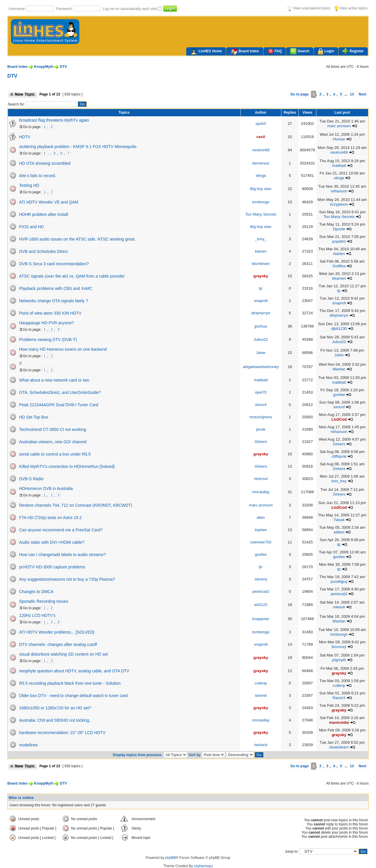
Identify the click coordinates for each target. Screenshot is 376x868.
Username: (18, 9)
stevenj (261, 579)
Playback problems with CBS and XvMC (56, 288)
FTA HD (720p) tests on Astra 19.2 (50, 518)
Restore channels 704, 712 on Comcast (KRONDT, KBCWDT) (76, 505)
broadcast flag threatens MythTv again (54, 120)
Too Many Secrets (261, 214)
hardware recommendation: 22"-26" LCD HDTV (62, 733)
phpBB (170, 858)
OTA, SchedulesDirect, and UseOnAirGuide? (60, 392)
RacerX (339, 698)
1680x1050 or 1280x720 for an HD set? (55, 708)
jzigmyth (339, 660)
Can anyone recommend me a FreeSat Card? (61, 530)
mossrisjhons (261, 417)
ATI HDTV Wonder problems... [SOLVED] (57, 632)
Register (353, 51)
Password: (65, 9)
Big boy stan (261, 189)
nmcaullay (261, 492)
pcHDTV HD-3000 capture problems (52, 567)
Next (362, 94)
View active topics (351, 8)
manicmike (339, 722)
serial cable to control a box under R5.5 (55, 454)
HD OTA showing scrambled (45, 163)
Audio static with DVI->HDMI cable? (52, 542)
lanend (261, 695)
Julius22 (261, 339)
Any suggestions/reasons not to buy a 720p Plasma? (67, 579)
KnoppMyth (44, 67)
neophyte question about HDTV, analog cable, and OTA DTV (74, 671)
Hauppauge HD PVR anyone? (47, 323)
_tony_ (261, 239)
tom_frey (339, 481)
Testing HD (29, 185)
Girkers (261, 442)
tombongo (261, 202)
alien (261, 517)
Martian (339, 369)
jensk (261, 429)
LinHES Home (206, 52)
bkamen (339, 278)
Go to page (299, 94)
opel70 (261, 392)
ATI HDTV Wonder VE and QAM (49, 202)
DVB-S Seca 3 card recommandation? (54, 264)
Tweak (339, 520)
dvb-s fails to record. (38, 176)
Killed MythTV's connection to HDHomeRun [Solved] (67, 466)
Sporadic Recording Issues (44, 601)
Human (339, 139)
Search (300, 51)
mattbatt (339, 166)
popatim (339, 241)
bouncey (339, 647)
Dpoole (339, 229)
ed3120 (261, 605)
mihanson (339, 191)
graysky (261, 276)
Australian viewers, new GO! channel (53, 442)
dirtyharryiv (261, 313)
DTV (63, 67)
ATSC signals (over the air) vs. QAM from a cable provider (72, 276)
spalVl (261, 124)
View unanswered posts (309, 8)
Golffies (339, 266)
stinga (261, 176)
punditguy (339, 581)
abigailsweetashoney (261, 367)
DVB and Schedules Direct (43, 251)
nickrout (261, 479)
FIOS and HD (31, 227)
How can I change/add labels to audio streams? (62, 555)
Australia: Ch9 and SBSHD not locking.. (55, 720)
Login (326, 52)
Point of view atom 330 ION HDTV (50, 313)
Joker (261, 353)
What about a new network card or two (54, 380)
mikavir (339, 607)
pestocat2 (261, 591)
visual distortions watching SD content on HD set (63, 654)
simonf (261, 405)
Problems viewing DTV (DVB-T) (48, 340)
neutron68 (261, 150)
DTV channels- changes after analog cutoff (58, 644)
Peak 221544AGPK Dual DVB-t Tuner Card (59, 405)
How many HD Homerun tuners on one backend (63, 349)
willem (339, 532)
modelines (28, 745)
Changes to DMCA (36, 592)
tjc (261, 288)
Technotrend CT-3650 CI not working (53, 429)
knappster (261, 619)
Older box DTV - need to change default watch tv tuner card (73, 696)
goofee (339, 395)
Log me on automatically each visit (130, 9)
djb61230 (339, 329)
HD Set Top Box (34, 417)
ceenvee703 (261, 542)
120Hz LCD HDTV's (37, 615)
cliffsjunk (339, 456)
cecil (261, 137)
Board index (245, 52)
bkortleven (261, 264)
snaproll (261, 301)
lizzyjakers (339, 204)
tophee (261, 530)
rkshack (261, 745)
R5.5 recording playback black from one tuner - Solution (70, 683)
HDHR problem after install (44, 214)
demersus (261, 163)
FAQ (275, 51)
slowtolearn (339, 747)
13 (352, 94)
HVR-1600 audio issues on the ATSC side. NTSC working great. (77, 239)
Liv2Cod (339, 419)
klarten (261, 251)
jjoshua (261, 326)
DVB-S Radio (31, 479)
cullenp (261, 683)
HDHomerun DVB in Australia (46, 488)
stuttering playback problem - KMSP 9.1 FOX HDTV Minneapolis (78, 147)
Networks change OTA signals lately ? (54, 301)
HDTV (25, 137)
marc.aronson (339, 126)
